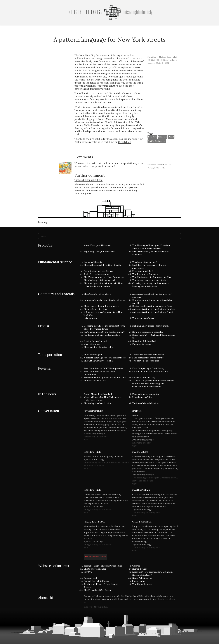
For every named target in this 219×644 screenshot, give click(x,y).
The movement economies (146, 361)
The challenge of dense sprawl (99, 280)
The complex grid (93, 355)
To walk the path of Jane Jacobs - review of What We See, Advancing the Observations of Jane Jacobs (153, 384)
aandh (162, 165)
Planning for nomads (143, 344)
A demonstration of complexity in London (153, 309)
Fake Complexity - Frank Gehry (148, 368)
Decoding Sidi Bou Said (144, 341)
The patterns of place (143, 318)
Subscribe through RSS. (96, 607)
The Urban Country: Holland (98, 361)
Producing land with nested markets (102, 335)
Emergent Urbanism (85, 12)
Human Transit (140, 569)
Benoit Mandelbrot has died (98, 394)
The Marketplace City (95, 380)
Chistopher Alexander (95, 569)
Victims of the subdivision (145, 403)
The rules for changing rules (98, 347)
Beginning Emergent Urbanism (99, 251)
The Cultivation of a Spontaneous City (152, 277)
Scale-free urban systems (96, 274)
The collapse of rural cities (97, 403)
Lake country (90, 318)
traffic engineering (157, 141)
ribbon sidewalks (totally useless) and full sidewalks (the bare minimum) (108, 96)
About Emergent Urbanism (97, 245)
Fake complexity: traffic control (148, 358)
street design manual (100, 58)
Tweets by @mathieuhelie (89, 180)
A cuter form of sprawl (95, 341)
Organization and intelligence (99, 271)
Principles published (143, 271)
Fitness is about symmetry (146, 394)
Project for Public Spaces (96, 581)
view (86, 440)
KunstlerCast (90, 578)
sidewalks (163, 137)
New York (152, 137)
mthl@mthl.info (127, 184)
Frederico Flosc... (94, 522)
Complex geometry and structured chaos (105, 300)
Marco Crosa (140, 452)
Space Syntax (139, 581)
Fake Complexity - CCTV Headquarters (103, 368)
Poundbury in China (142, 397)
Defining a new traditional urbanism (150, 326)
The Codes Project (142, 584)
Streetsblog (125, 142)
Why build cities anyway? (145, 262)
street (171, 137)
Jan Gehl (104, 83)
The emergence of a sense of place (150, 280)
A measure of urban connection (148, 355)
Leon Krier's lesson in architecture (150, 371)
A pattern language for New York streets (105, 358)
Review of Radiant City (144, 377)
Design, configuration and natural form (152, 306)
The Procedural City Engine (98, 590)
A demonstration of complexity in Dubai (152, 312)
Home (43, 236)
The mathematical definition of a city (102, 265)
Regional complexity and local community (104, 332)
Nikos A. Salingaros (142, 578)
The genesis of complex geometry (101, 306)
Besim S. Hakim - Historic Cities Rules (103, 566)
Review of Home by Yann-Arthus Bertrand (105, 377)
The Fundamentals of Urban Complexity (104, 277)
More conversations (95, 557)
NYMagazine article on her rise (106, 71)
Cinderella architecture (96, 309)
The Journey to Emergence (146, 274)
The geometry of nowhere (97, 294)
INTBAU (88, 572)
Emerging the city (93, 262)
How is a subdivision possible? (148, 332)
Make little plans (92, 344)
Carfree (136, 566)
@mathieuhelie (99, 188)
